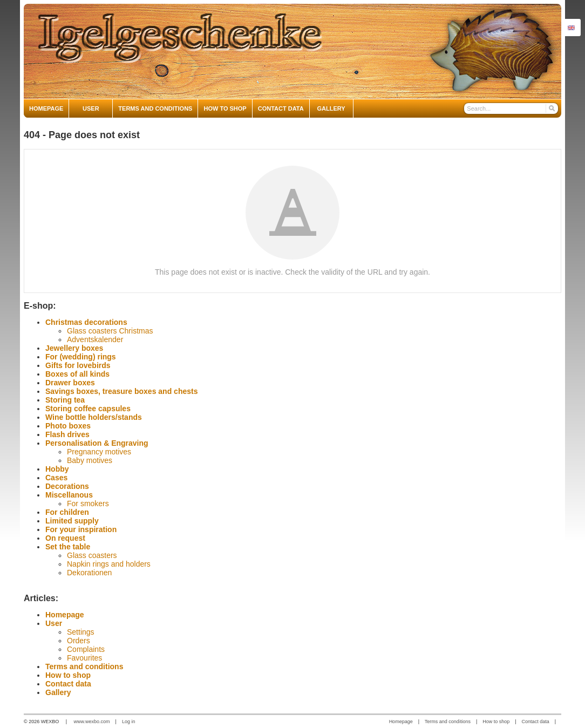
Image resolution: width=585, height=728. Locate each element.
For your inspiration (81, 529)
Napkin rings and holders (109, 564)
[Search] (551, 108)
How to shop (68, 675)
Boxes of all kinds (77, 374)
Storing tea (65, 400)
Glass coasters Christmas (110, 331)
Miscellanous (69, 495)
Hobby (57, 469)
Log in (129, 722)
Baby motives (90, 460)
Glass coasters (92, 555)
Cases (56, 478)
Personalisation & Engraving (97, 443)
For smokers (88, 504)
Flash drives (67, 434)
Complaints (86, 649)
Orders (79, 641)
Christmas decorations (86, 322)
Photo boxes (68, 426)
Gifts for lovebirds (78, 365)
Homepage (65, 615)
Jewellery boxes (74, 348)
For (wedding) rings (81, 357)
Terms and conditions (84, 666)
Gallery (58, 692)
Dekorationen (89, 573)
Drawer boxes (70, 383)
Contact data (68, 684)
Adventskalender (95, 339)
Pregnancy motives (99, 452)
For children (67, 512)
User (54, 623)
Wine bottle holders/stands (94, 417)
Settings (81, 632)
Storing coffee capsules (88, 409)
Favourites (84, 658)
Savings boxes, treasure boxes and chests (121, 391)
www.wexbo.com (92, 722)
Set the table (68, 547)
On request (65, 538)
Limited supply (72, 521)
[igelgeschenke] (292, 51)
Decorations (67, 486)
